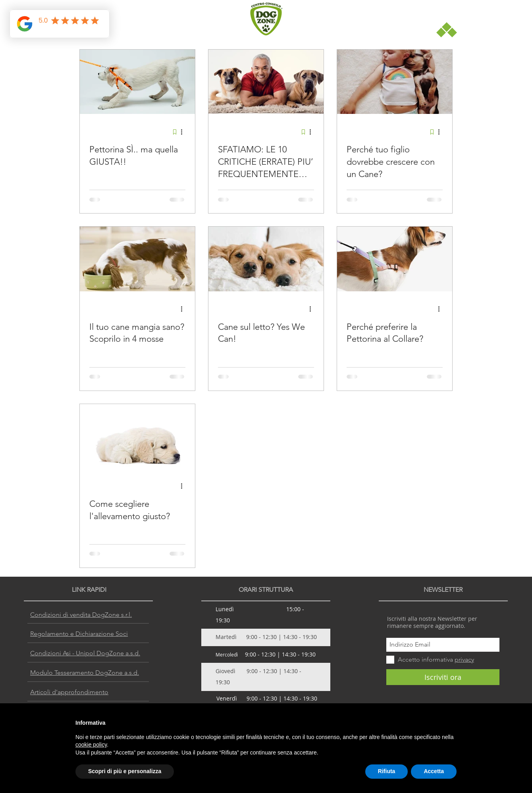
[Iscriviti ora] (443, 677)
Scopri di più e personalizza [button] (125, 771)
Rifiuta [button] (387, 771)
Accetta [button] (434, 771)
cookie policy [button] (91, 745)
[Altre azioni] (184, 132)
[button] (447, 30)
